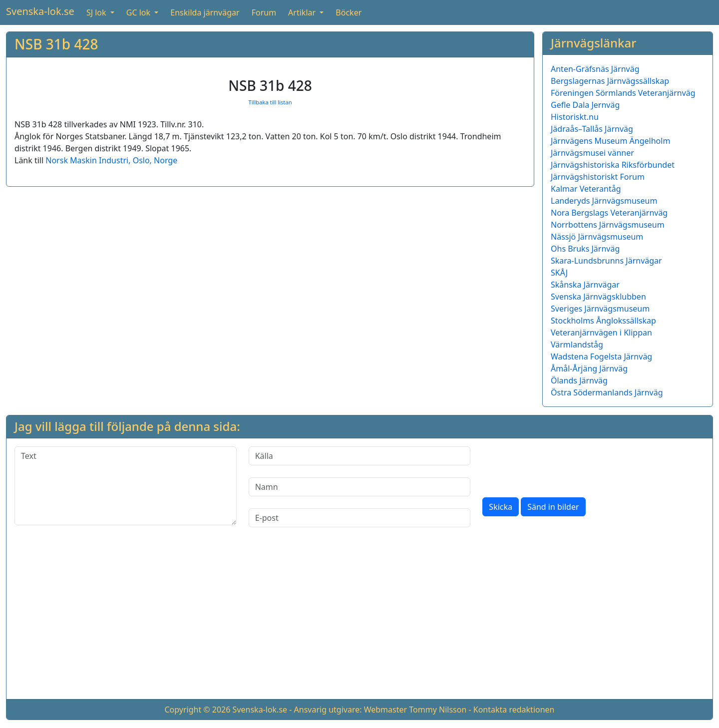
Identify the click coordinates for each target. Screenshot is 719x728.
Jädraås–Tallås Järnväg (592, 129)
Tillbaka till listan (270, 102)
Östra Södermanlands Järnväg (607, 392)
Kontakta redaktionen (514, 710)
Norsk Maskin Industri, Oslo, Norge (111, 160)
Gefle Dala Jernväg (585, 105)
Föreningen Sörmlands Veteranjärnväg (623, 93)
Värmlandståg (577, 345)
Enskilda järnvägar (205, 12)
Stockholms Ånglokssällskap (603, 321)
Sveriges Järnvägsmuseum (600, 309)
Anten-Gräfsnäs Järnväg (595, 69)
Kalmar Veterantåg (586, 189)
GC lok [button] (139, 12)
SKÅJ (559, 273)
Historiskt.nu (575, 117)
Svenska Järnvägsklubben (598, 297)
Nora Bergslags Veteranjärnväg (609, 213)
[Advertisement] (359, 621)
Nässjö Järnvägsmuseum (597, 237)
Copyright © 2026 (197, 710)
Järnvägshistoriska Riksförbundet (613, 165)
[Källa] (360, 456)
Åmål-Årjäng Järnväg (589, 368)
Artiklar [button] (303, 12)
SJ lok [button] (97, 12)
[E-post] (360, 518)
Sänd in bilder (553, 507)
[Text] (126, 486)
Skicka (501, 507)
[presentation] (558, 466)
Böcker (349, 12)
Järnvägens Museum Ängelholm (610, 141)
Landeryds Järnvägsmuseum (604, 201)
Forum (264, 12)
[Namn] (360, 487)
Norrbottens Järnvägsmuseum (608, 225)
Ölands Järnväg (579, 380)
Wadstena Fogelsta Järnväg (601, 357)
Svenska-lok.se (40, 11)
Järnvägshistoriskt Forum (598, 177)
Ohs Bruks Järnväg (585, 249)
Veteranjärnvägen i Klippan (601, 333)
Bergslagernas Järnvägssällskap (610, 81)
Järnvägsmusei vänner (592, 153)
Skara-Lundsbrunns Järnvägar (606, 261)
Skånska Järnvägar (585, 285)
